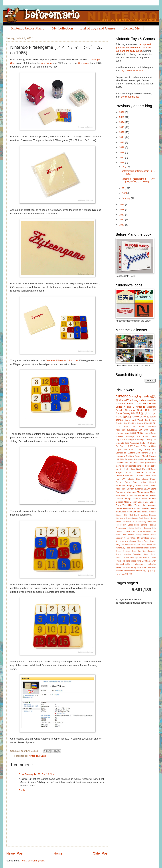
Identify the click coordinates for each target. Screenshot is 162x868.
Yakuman (127, 508)
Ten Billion (128, 505)
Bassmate (145, 433)
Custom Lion (134, 453)
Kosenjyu (147, 528)
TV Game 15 (122, 446)
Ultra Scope (150, 430)
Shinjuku (126, 551)
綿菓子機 (128, 574)
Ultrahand (120, 564)
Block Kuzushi (143, 469)
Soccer (133, 502)
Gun (135, 482)
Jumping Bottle (134, 485)
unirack (139, 571)
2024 (122, 122)
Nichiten (130, 456)
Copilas (119, 440)
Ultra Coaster (150, 561)
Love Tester (122, 427)
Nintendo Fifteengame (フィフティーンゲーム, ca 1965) (138, 180)
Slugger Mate (122, 502)
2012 (122, 220)
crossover (126, 567)
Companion (121, 453)
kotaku (144, 567)
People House (141, 495)
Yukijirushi (129, 564)
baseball (134, 463)
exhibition (137, 508)
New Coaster (130, 541)
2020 (122, 142)
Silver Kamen (149, 499)
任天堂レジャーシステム (136, 417)
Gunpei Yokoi (126, 400)
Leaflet (138, 404)
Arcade (119, 410)
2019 (122, 147)
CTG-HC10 (128, 515)
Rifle (122, 459)
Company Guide (134, 410)
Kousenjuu (121, 430)
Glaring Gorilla (146, 522)
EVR (124, 479)
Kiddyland (139, 528)
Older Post (101, 853)
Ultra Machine (130, 423)
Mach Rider (121, 535)
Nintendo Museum (146, 407)
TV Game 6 (136, 446)
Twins (139, 561)
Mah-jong (131, 492)
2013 (122, 215)
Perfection (129, 545)
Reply (22, 790)
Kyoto (128, 531)
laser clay (152, 567)
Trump (119, 417)
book (133, 427)
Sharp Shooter (132, 499)
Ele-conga (129, 440)
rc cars (125, 466)
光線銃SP (135, 433)
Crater (147, 476)
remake (152, 512)
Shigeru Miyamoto (142, 459)
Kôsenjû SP (150, 423)
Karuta (140, 423)
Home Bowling (141, 525)
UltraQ (139, 449)
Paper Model (141, 456)
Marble (131, 535)
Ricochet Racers (142, 548)
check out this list (130, 97)
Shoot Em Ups (139, 551)
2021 (122, 137)
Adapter (119, 515)
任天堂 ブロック (146, 413)
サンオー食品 (128, 469)
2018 (122, 152)
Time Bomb (120, 561)
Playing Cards (141, 396)
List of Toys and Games (98, 28)
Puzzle (43, 756)
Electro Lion (121, 522)
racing (118, 466)
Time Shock (131, 561)
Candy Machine (141, 515)
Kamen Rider (149, 485)
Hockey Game (126, 525)
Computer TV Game (133, 476)
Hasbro (143, 482)
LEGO (147, 489)
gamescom (150, 463)
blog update (140, 400)
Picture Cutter (140, 545)
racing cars (150, 449)
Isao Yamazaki (132, 443)
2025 (122, 117)
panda (145, 512)
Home (58, 853)
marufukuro (121, 512)
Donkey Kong (150, 518)
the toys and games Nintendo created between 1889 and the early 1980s (133, 48)
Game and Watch (134, 420)
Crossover (84, 63)
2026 (122, 112)
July (124, 167)
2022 (122, 132)
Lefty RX (145, 443)
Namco (153, 538)
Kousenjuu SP (135, 430)
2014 (122, 210)
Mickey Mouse (142, 535)
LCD (154, 531)
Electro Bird (134, 479)
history (133, 567)
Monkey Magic (130, 538)
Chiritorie (139, 472)
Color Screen (126, 518)
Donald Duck (138, 518)
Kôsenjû (139, 489)
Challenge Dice (132, 436)
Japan (124, 528)
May (125, 188)
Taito (140, 558)
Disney (127, 413)
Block (130, 404)
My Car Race (143, 538)
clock (141, 463)
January (126, 198)
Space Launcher (123, 554)
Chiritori (128, 472)
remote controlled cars (140, 466)
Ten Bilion (46, 63)
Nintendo (33, 756)
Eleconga (140, 440)
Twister (147, 446)
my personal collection (132, 71)
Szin (21, 774)
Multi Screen (127, 495)
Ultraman (120, 433)
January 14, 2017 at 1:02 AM (40, 774)
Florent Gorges (148, 453)
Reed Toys (130, 548)
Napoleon (120, 541)
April (125, 193)
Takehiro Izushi (149, 558)
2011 (122, 225)
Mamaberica (143, 492)
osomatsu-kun (134, 512)
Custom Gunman (147, 427)
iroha (139, 567)
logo (127, 433)
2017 (122, 157)
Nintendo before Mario (27, 28)
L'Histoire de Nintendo (141, 531)
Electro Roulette (133, 522)
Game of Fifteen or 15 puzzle (62, 360)
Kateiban (131, 528)
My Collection (62, 28)
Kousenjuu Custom (125, 489)
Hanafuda (120, 456)
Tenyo (137, 505)
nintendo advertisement (126, 571)
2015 (122, 204)
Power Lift (151, 545)
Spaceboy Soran (141, 554)
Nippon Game (143, 541)
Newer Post (15, 853)
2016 (122, 162)
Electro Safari (123, 482)
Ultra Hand (128, 449)
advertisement (141, 564)
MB (133, 413)
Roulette (129, 459)
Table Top (134, 558)
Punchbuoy (120, 548)
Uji (143, 561)
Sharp (153, 443)
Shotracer (152, 551)
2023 (122, 127)
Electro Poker (149, 479)
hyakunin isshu (149, 508)
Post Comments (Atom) (33, 861)
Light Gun (150, 420)
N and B (129, 407)
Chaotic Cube (149, 436)
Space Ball (143, 502)
